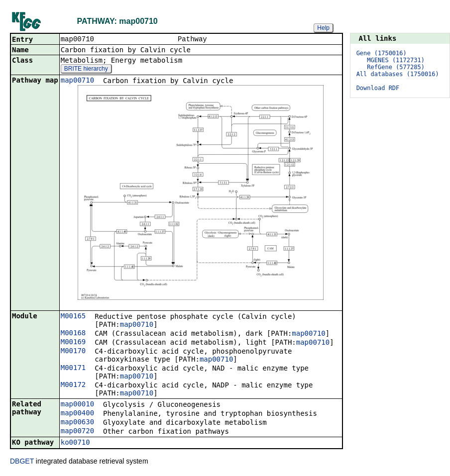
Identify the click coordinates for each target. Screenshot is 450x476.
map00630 (77, 423)
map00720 (77, 432)
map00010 (77, 405)
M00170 (73, 352)
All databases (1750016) (398, 74)
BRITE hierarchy (86, 70)
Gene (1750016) (382, 53)
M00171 (73, 369)
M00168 (73, 334)
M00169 (73, 343)
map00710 (77, 81)
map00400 (77, 414)
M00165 (73, 317)
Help (323, 28)
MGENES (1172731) (396, 60)
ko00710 (75, 443)
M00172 (73, 385)
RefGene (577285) (396, 67)
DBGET (22, 462)
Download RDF (378, 88)
